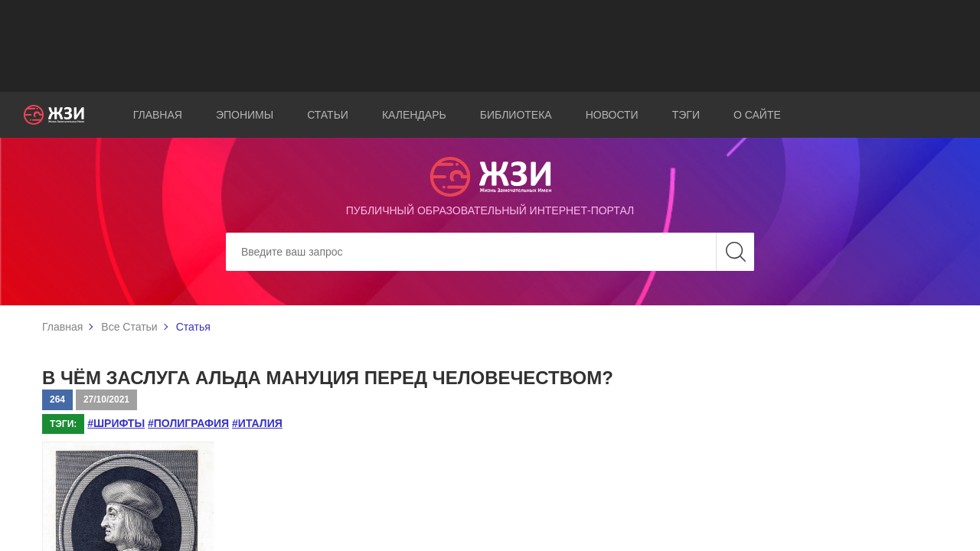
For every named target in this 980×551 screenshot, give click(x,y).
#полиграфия (188, 423)
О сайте (757, 115)
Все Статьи (129, 327)
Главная (158, 115)
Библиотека (516, 115)
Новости (612, 115)
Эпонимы (245, 115)
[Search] (490, 252)
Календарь (414, 115)
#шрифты (116, 423)
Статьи (328, 115)
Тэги (686, 115)
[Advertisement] (490, 46)
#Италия (257, 423)
